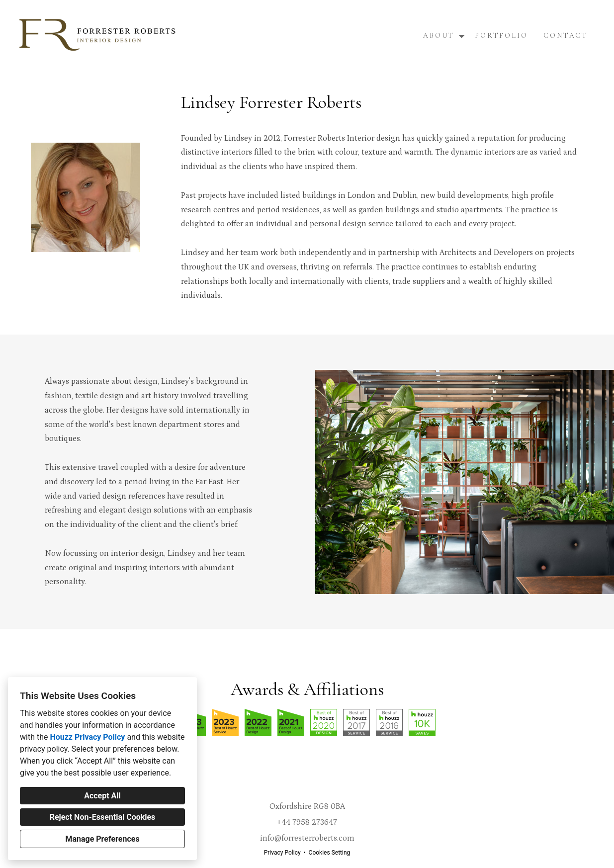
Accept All (102, 796)
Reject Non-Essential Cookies (103, 817)
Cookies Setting (330, 853)
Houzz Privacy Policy (87, 737)
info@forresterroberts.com (307, 838)
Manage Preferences (102, 839)
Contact (566, 36)
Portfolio (501, 36)
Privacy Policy (282, 853)
